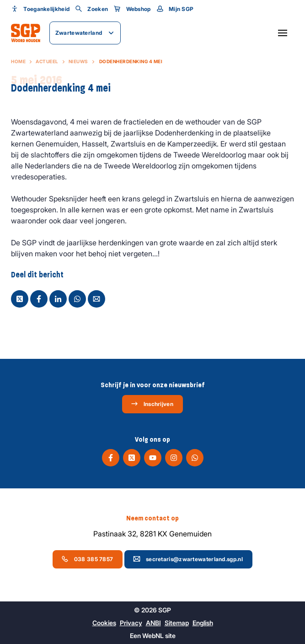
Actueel (47, 61)
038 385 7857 (87, 559)
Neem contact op (152, 518)
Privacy (131, 623)
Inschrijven (152, 404)
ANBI (153, 623)
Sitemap (177, 623)
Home (18, 61)
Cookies (104, 623)
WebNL (153, 636)
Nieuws (78, 61)
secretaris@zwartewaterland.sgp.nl (188, 559)
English (203, 623)
